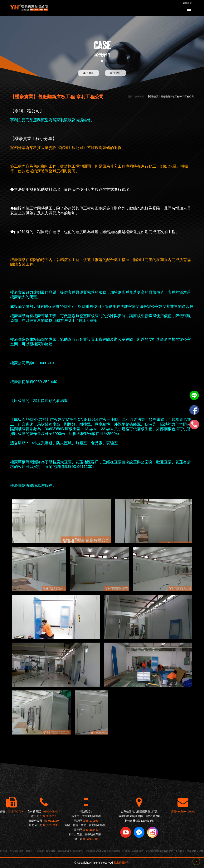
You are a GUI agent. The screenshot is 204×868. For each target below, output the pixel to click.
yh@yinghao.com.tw (183, 811)
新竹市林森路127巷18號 (139, 821)
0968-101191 (91, 821)
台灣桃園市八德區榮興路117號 (139, 811)
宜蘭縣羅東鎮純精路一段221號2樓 (139, 816)
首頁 (130, 97)
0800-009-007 (52, 811)
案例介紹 (89, 73)
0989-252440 (91, 830)
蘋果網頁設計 (122, 863)
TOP (196, 861)
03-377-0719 (15, 811)
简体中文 (187, 3)
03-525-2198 (51, 825)
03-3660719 (49, 816)
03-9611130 (52, 821)
